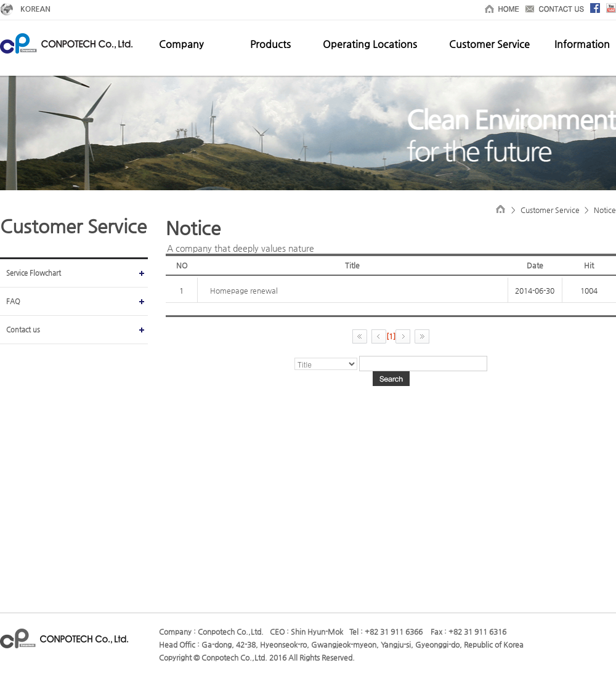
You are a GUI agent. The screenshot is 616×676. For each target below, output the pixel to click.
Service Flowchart (34, 273)
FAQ (13, 301)
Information (582, 44)
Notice (605, 210)
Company (181, 44)
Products (270, 44)
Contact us (23, 330)
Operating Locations (370, 44)
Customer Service (489, 44)
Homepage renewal (244, 291)
